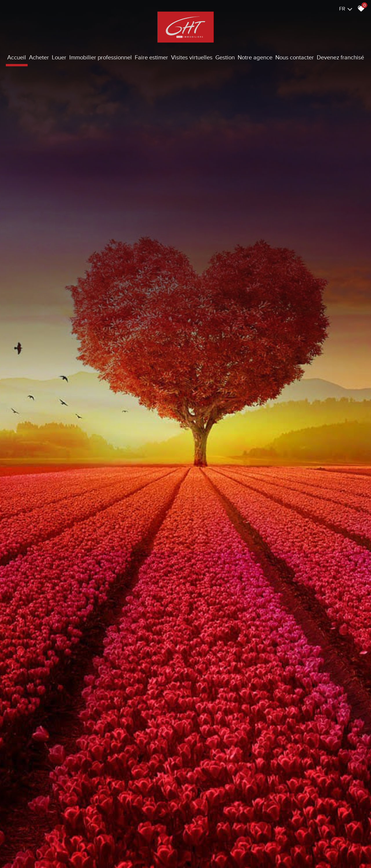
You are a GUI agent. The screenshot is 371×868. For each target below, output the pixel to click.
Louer (59, 57)
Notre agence (255, 57)
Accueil (17, 57)
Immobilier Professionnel (101, 57)
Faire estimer (151, 57)
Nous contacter (295, 57)
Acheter (39, 57)
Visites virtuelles (192, 57)
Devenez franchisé (340, 57)
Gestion (225, 57)
